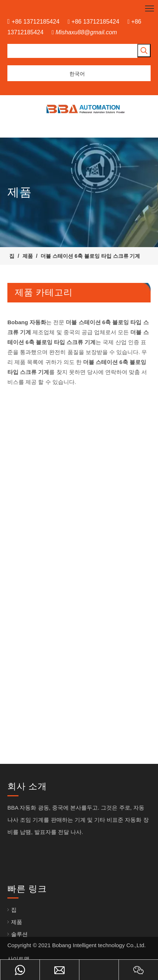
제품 (17, 922)
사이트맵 (18, 959)
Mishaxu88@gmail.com (86, 32)
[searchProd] (72, 51)
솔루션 (19, 934)
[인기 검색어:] (144, 51)
